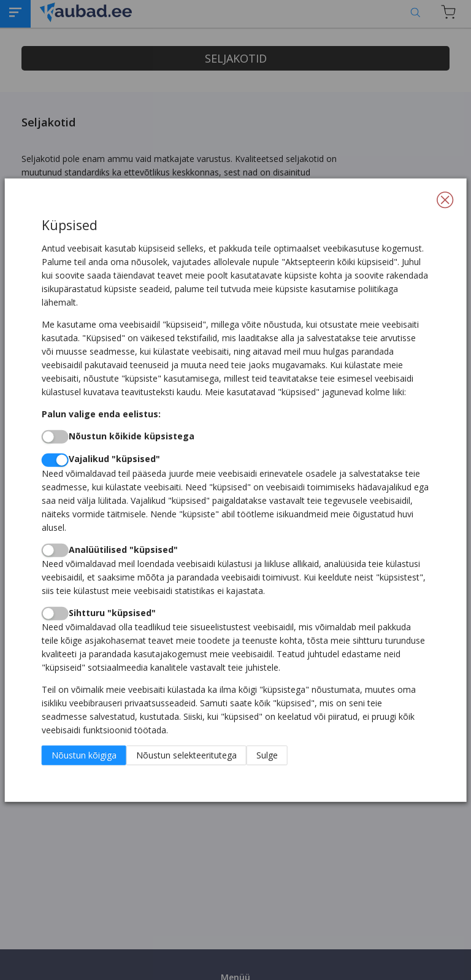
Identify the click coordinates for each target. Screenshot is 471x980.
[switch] (55, 437)
